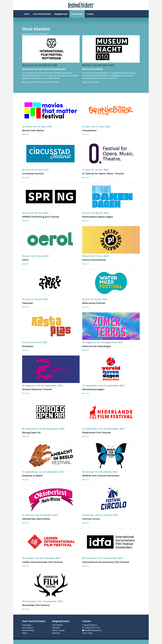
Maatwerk (56, 633)
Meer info (26, 134)
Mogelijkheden (61, 14)
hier (97, 82)
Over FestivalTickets (42, 14)
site (49, 82)
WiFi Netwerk (58, 625)
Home (27, 14)
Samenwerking (28, 630)
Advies (25, 633)
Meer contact (87, 633)
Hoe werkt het (28, 628)
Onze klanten (77, 14)
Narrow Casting (58, 630)
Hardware (56, 628)
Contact (90, 14)
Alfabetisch (44, 34)
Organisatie (27, 625)
